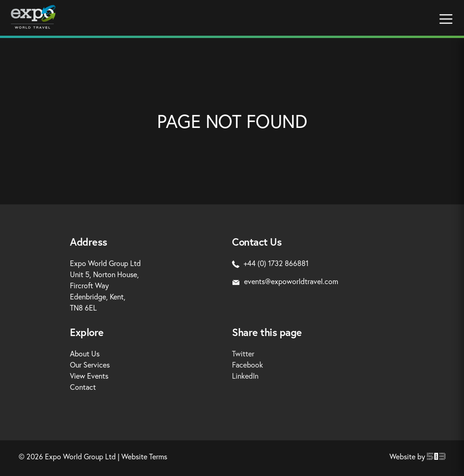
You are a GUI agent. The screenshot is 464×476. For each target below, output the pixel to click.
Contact (83, 387)
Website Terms (144, 456)
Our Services (90, 365)
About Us (85, 353)
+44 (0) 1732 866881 (270, 263)
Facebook (248, 365)
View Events (89, 376)
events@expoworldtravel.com (285, 281)
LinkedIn (245, 376)
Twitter (243, 353)
